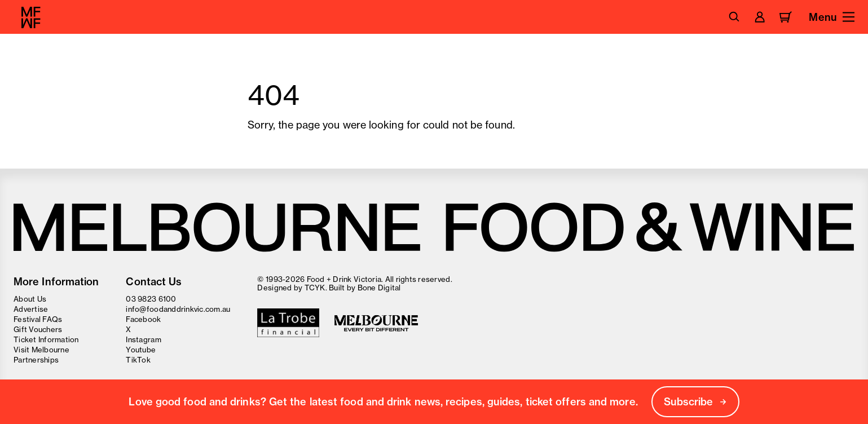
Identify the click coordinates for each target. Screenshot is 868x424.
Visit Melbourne (41, 350)
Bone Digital (379, 288)
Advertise (31, 309)
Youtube (141, 350)
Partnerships (36, 360)
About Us (30, 299)
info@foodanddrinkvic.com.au (178, 309)
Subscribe (695, 402)
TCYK (315, 288)
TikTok (138, 360)
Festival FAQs (38, 319)
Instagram (143, 339)
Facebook (143, 319)
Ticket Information (46, 339)
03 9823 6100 (151, 299)
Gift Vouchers (38, 329)
